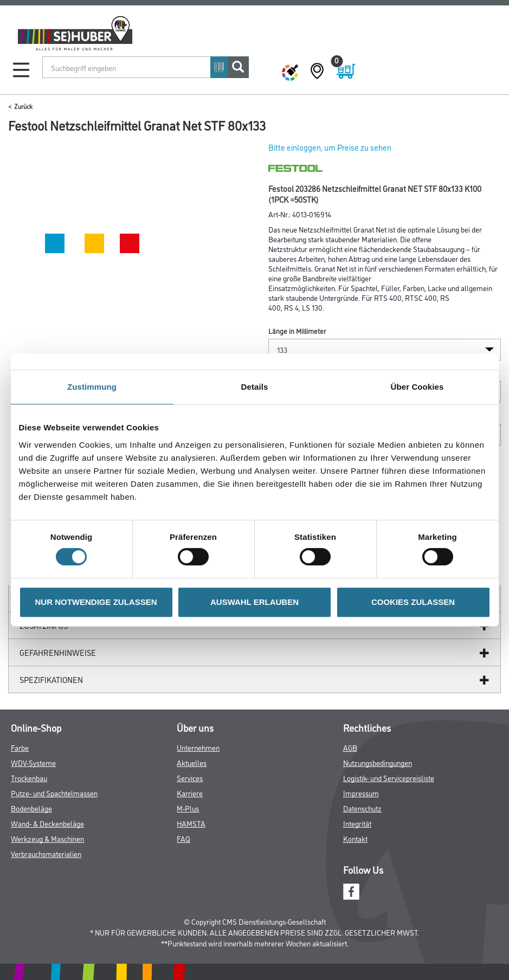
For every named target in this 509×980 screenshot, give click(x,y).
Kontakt (355, 838)
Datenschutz (362, 808)
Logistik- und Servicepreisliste (389, 778)
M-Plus (188, 808)
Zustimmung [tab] (92, 387)
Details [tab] (255, 387)
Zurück (23, 106)
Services (190, 778)
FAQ (183, 838)
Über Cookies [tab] (417, 387)
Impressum (361, 793)
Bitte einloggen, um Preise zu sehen (330, 147)
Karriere (190, 793)
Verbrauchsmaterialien (46, 853)
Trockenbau (29, 778)
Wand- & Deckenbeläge (47, 823)
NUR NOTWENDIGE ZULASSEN (96, 602)
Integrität (357, 823)
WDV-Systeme (33, 762)
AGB (350, 747)
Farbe (20, 747)
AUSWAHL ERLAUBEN (254, 602)
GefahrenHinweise (58, 652)
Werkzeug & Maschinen (47, 838)
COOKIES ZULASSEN (413, 602)
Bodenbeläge (31, 808)
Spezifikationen (51, 679)
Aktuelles (192, 762)
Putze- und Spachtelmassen (54, 793)
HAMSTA (191, 823)
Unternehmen (198, 747)
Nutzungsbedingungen (378, 762)
